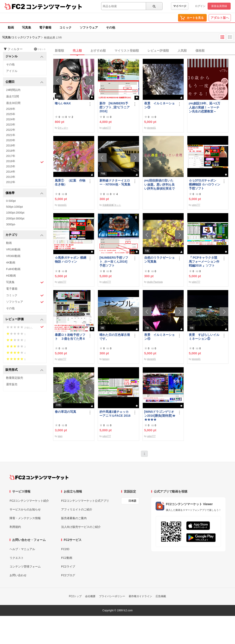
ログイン (200, 6)
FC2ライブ (68, 567)
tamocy (106, 359)
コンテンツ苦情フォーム (25, 567)
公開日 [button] (24, 82)
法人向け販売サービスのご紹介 (81, 527)
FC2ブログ (68, 575)
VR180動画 (13, 249)
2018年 (11, 151)
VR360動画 (13, 256)
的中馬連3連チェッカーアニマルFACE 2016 (115, 414)
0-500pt (11, 201)
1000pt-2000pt (15, 213)
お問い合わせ (18, 575)
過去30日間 (13, 103)
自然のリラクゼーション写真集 (159, 260)
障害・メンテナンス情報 (25, 518)
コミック (65, 27)
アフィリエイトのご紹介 (77, 509)
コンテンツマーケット (54, 7)
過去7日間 (13, 96)
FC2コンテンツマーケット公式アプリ (85, 501)
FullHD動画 (13, 269)
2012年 (11, 182)
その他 (111, 27)
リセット (40, 49)
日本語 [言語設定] (132, 501)
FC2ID (65, 549)
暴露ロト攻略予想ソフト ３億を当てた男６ (70, 337)
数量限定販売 (15, 378)
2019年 (11, 145)
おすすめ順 (98, 51)
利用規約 (15, 527)
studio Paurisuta (155, 282)
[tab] (144, 51)
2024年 (11, 119)
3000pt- (11, 224)
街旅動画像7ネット (112, 205)
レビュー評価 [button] (24, 319)
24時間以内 (13, 90)
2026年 (11, 109)
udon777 (107, 128)
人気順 (182, 51)
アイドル (12, 71)
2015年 (11, 166)
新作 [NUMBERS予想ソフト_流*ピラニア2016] (115, 107)
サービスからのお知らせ (25, 509)
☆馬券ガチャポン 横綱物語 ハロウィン (70, 260)
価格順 (200, 51)
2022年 (11, 130)
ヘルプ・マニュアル (22, 549)
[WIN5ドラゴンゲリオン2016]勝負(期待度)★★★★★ (160, 416)
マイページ (180, 6)
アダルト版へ (220, 18)
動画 (11, 27)
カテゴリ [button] (24, 235)
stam (60, 436)
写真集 (27, 27)
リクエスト (17, 558)
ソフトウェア (89, 27)
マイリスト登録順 (127, 51)
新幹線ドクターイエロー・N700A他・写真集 (115, 182)
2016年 (25, 162)
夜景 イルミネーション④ (159, 337)
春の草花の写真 (65, 412)
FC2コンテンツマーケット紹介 (29, 501)
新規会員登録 (219, 6)
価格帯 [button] (24, 193)
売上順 (77, 51)
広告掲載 (161, 596)
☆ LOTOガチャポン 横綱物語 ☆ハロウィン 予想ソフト (205, 184)
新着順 (59, 51)
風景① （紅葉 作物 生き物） (70, 182)
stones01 (152, 128)
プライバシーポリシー (112, 596)
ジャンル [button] (24, 57)
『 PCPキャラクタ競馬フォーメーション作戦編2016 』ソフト (204, 262)
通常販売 (12, 384)
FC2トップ (75, 596)
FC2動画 (67, 558)
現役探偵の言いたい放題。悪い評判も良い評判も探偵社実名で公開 (159, 184)
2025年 (11, 114)
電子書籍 (45, 27)
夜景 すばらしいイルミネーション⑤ (204, 337)
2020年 (11, 140)
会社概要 (90, 596)
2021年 (11, 135)
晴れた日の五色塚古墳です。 (115, 337)
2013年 (11, 177)
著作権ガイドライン (140, 596)
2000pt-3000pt (15, 218)
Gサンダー (63, 128)
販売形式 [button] (24, 370)
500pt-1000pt (14, 207)
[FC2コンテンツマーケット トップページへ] (39, 477)
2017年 (11, 156)
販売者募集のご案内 (74, 518)
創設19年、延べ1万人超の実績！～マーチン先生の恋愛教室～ (205, 107)
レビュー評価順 (158, 51)
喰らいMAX (63, 103)
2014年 (11, 172)
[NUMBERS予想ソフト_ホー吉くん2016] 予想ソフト (115, 262)
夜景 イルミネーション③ (159, 105)
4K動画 (11, 263)
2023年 (11, 125)
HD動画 (11, 276)
